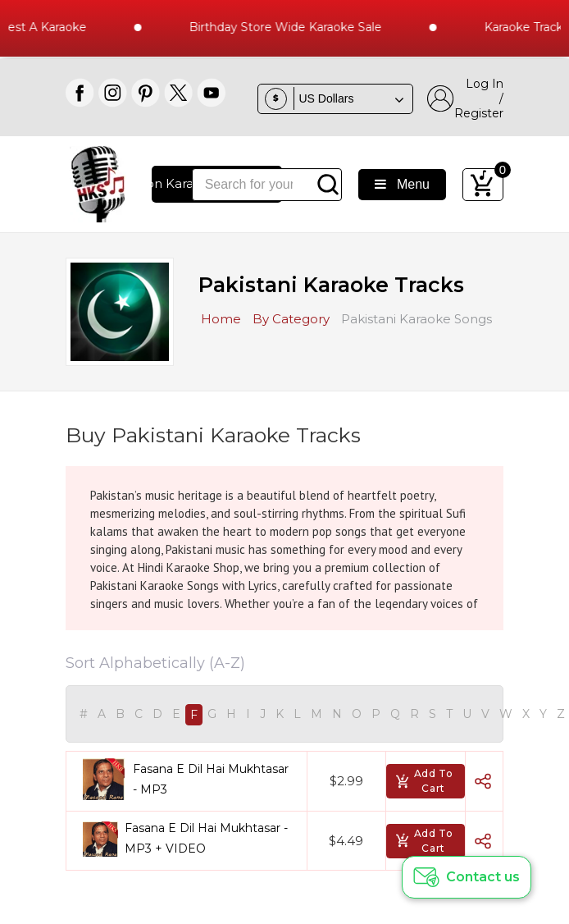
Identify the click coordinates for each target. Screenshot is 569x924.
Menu (402, 184)
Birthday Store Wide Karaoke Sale (291, 27)
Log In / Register (465, 98)
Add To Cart (424, 781)
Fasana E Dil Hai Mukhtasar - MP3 (211, 779)
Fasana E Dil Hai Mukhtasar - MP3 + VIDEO (206, 838)
